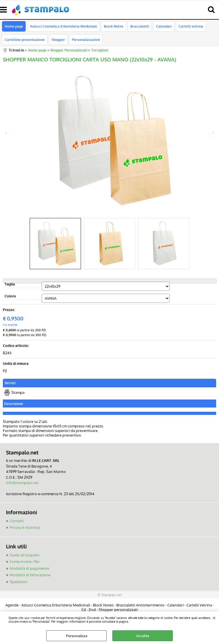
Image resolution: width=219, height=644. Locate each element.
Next (212, 133)
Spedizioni (19, 582)
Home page (14, 26)
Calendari (164, 26)
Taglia (10, 284)
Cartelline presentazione (25, 40)
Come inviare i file (25, 562)
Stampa (18, 393)
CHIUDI (214, 617)
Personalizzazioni (86, 40)
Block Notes (114, 26)
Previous (7, 133)
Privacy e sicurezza (25, 528)
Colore (10, 296)
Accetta (143, 636)
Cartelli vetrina (191, 26)
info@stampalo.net (22, 483)
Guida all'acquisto (25, 555)
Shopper (58, 40)
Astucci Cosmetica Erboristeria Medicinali (63, 26)
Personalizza (77, 636)
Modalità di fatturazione (30, 575)
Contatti (17, 521)
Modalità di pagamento (30, 568)
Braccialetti (140, 26)
